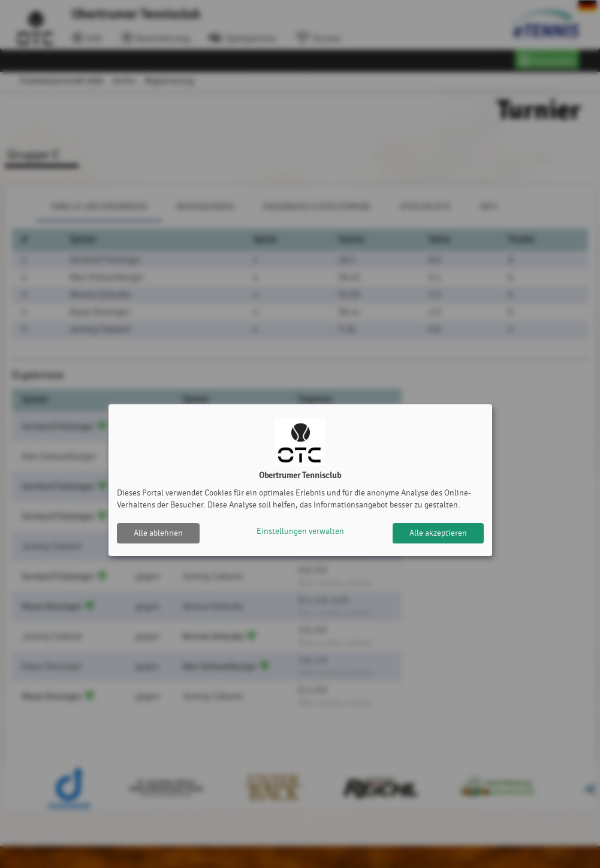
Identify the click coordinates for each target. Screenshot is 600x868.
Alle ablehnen (158, 533)
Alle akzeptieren (438, 533)
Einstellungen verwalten (300, 533)
